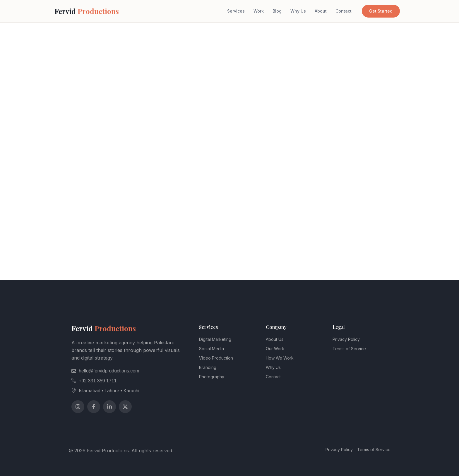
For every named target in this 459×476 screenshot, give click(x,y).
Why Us (298, 11)
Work (259, 11)
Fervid (87, 11)
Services (236, 11)
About (321, 11)
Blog (277, 11)
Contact (344, 11)
